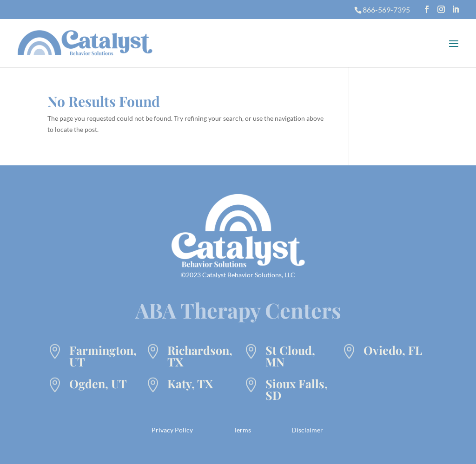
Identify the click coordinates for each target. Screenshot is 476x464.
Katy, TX (190, 383)
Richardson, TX (200, 356)
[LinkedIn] (456, 10)
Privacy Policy (172, 430)
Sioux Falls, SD (297, 389)
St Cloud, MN (290, 356)
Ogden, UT (98, 383)
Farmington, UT (103, 356)
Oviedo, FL (393, 350)
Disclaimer (307, 430)
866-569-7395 (386, 10)
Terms (242, 430)
